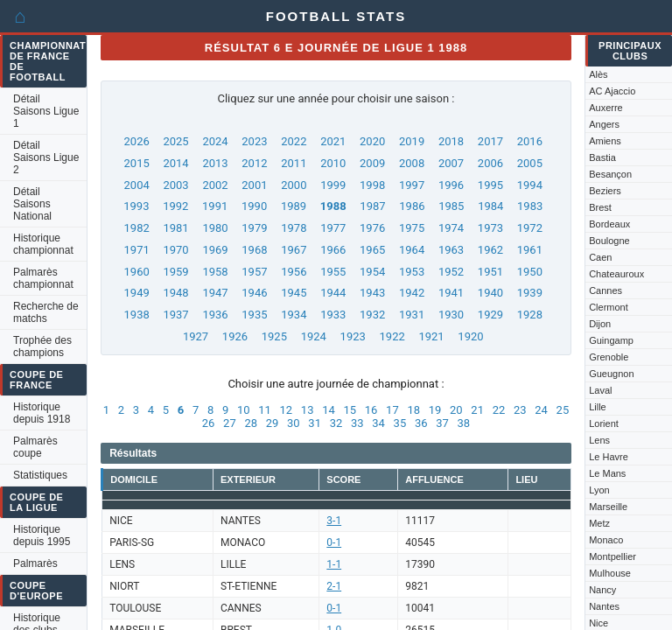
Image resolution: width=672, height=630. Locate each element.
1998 (372, 185)
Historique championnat (43, 244)
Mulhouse (610, 573)
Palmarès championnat (43, 278)
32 (336, 423)
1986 (412, 206)
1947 (215, 293)
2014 (175, 163)
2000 (294, 185)
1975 (412, 228)
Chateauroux (616, 274)
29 (273, 423)
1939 (530, 293)
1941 (451, 293)
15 (350, 410)
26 (209, 423)
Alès (598, 74)
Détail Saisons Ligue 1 (46, 111)
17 (392, 410)
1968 (254, 250)
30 (294, 423)
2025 (175, 141)
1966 (333, 250)
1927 (196, 336)
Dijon (600, 324)
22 (499, 410)
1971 (137, 250)
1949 (137, 293)
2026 (137, 141)
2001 (254, 185)
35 (400, 423)
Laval (600, 390)
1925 (274, 336)
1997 (412, 185)
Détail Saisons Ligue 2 (46, 157)
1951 (490, 272)
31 (315, 423)
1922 (392, 336)
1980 (215, 228)
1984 (490, 206)
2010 (333, 163)
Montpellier (612, 556)
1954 (372, 272)
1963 (451, 250)
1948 (175, 293)
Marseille (608, 507)
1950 (530, 272)
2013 (215, 163)
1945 (294, 293)
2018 (451, 141)
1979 (254, 228)
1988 (333, 206)
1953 (412, 272)
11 (265, 410)
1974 (451, 228)
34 (378, 423)
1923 (353, 336)
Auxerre (606, 108)
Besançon (610, 174)
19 (435, 410)
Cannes (605, 290)
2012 (254, 163)
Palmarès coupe (35, 447)
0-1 (334, 542)
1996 (451, 185)
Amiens (605, 141)
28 (251, 423)
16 (371, 410)
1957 (254, 272)
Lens (599, 440)
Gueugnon (611, 374)
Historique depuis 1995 (42, 535)
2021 (333, 141)
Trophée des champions (42, 346)
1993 (136, 206)
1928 (530, 315)
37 (442, 423)
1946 (254, 293)
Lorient (604, 423)
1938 (137, 315)
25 (563, 410)
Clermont (609, 307)
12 (287, 410)
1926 (235, 336)
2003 (175, 185)
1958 (215, 272)
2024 (215, 141)
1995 (490, 185)
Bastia (602, 157)
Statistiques (40, 475)
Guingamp (611, 340)
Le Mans (607, 473)
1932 (372, 315)
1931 (412, 315)
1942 (412, 293)
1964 (412, 250)
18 (413, 410)
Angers (604, 124)
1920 (470, 336)
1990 (254, 206)
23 (520, 410)
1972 (530, 228)
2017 (490, 141)
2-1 (334, 586)
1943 (372, 293)
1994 (530, 185)
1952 (451, 272)
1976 (372, 228)
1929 (490, 315)
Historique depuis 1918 (42, 413)
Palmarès (35, 563)
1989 (294, 206)
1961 (530, 250)
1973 (490, 228)
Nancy (602, 590)
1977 (333, 228)
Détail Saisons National (32, 204)
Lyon (599, 490)
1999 (333, 185)
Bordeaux (609, 224)
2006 (490, 163)
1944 (333, 293)
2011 (294, 163)
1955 (333, 272)
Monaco (606, 540)
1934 (294, 315)
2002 (215, 185)
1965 (372, 250)
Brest (600, 207)
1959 (175, 272)
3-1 (334, 521)
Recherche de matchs (46, 312)
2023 (254, 141)
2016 (530, 141)
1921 (431, 336)
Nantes (604, 606)
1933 (333, 315)
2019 (412, 141)
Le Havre (609, 457)
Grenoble (609, 357)
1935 (254, 315)
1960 (137, 272)
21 (477, 410)
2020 (372, 141)
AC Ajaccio (612, 91)
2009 (372, 163)
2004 (137, 185)
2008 (412, 163)
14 (329, 410)
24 (541, 410)
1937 (175, 315)
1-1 (334, 564)
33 (357, 423)
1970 (175, 250)
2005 (530, 163)
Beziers (605, 191)
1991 (215, 206)
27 (230, 423)
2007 (451, 163)
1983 (530, 206)
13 (308, 410)
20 (456, 410)
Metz (599, 523)
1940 (490, 293)
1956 (294, 272)
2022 (294, 141)
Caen (600, 257)
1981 (175, 228)
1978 (294, 228)
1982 (137, 228)
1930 (451, 315)
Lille (598, 407)
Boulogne (609, 241)
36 (421, 423)
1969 (215, 250)
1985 (451, 206)
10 (244, 410)
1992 (175, 206)
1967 (294, 250)
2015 (137, 163)
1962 (490, 250)
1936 (215, 315)
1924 (314, 336)
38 (464, 423)
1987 (372, 206)
